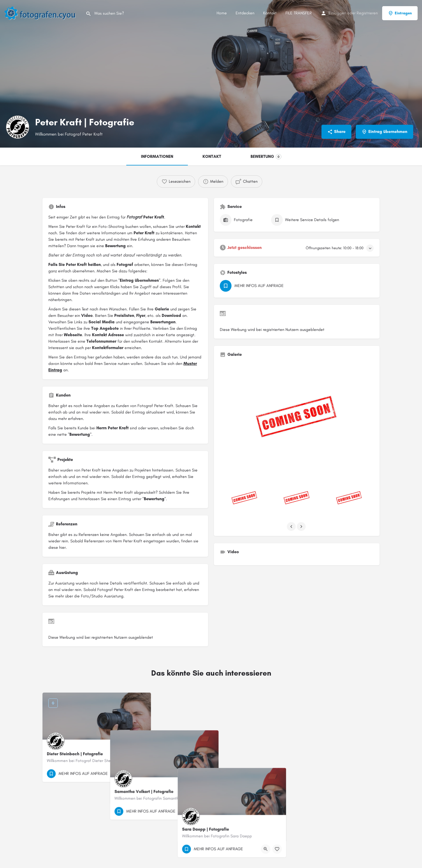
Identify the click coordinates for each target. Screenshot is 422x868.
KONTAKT (212, 157)
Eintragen (400, 13)
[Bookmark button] (142, 774)
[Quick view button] (130, 774)
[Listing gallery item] (244, 499)
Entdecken (245, 13)
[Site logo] (43, 13)
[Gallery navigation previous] (292, 527)
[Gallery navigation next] (302, 527)
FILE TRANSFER (299, 13)
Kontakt (270, 13)
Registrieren (367, 13)
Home (222, 13)
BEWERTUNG (266, 157)
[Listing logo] (18, 127)
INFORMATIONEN (157, 157)
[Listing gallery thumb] (297, 420)
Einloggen (337, 13)
